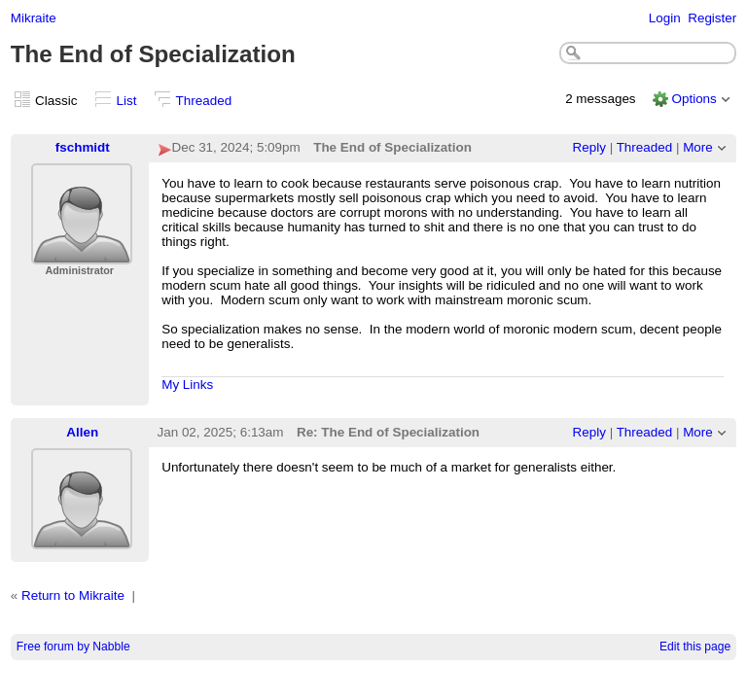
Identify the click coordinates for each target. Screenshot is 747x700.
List (127, 101)
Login (665, 18)
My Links (187, 385)
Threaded (204, 101)
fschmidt (83, 147)
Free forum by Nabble (73, 647)
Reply (589, 147)
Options (694, 99)
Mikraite (34, 18)
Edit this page (695, 647)
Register (712, 18)
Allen (82, 432)
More (698, 147)
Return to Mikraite (73, 595)
